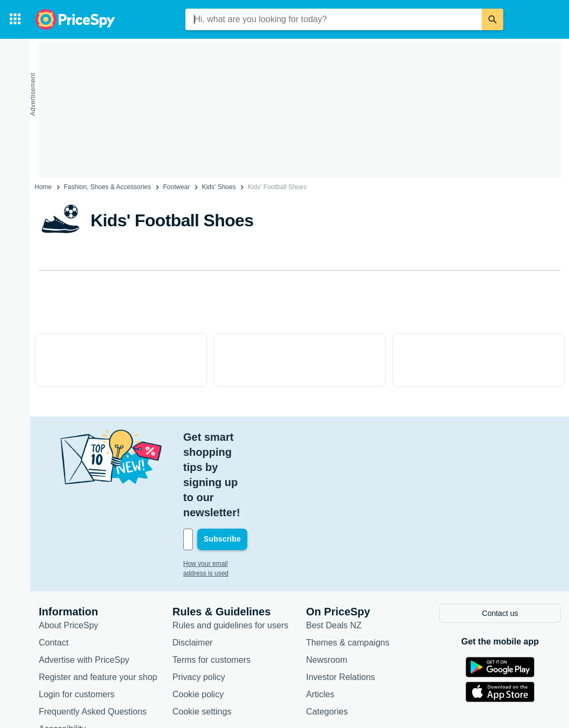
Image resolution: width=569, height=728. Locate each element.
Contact (54, 566)
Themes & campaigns (348, 566)
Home (43, 187)
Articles (320, 618)
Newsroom (327, 583)
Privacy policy (199, 601)
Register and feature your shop (98, 601)
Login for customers (77, 618)
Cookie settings (202, 635)
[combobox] (334, 19)
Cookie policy (198, 618)
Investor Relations (341, 601)
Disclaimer (193, 566)
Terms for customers (211, 583)
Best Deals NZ (334, 549)
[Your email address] (256, 464)
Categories (327, 635)
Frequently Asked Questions (93, 635)
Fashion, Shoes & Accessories (107, 187)
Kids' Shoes (219, 187)
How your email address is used (229, 488)
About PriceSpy (68, 549)
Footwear (176, 187)
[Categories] (15, 19)
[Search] (492, 19)
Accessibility (62, 652)
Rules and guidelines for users (230, 549)
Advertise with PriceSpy (84, 583)
